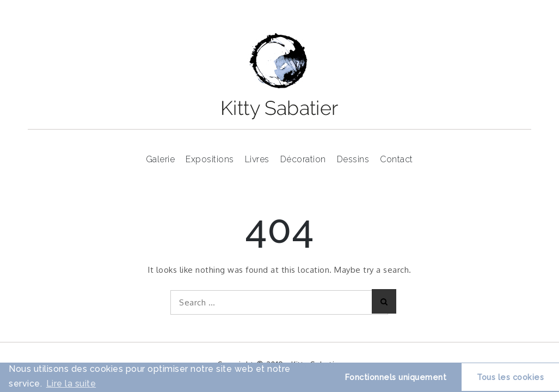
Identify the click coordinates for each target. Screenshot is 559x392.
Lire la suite (71, 384)
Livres (257, 159)
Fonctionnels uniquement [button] (396, 377)
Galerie (161, 159)
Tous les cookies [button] (510, 377)
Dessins (353, 159)
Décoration (303, 159)
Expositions (210, 159)
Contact (397, 159)
